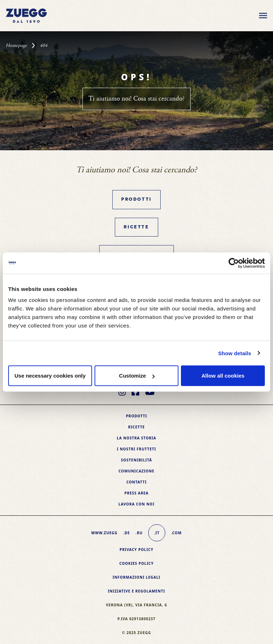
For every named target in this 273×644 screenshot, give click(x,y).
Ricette (136, 227)
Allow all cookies (223, 376)
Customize (137, 376)
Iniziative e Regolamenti (136, 591)
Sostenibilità (136, 460)
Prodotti (136, 199)
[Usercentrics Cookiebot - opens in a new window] (234, 263)
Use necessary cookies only (50, 376)
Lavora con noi (136, 504)
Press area (136, 493)
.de (127, 533)
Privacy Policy (136, 550)
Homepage (16, 45)
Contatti (136, 482)
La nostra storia (137, 438)
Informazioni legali (136, 577)
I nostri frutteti (136, 449)
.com (176, 533)
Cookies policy (137, 563)
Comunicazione (137, 471)
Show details (235, 353)
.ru (139, 533)
